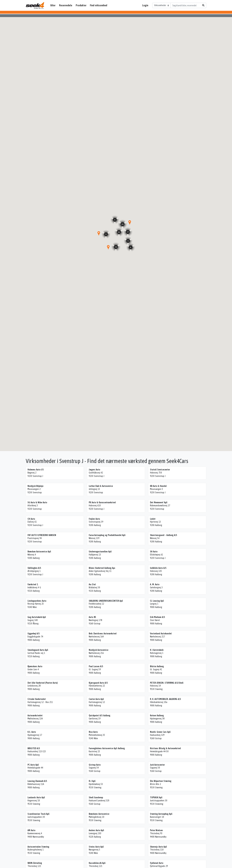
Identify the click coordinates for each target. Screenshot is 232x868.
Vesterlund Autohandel (161, 634)
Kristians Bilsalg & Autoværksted (165, 748)
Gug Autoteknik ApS (37, 617)
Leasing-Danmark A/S (37, 781)
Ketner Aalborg (157, 715)
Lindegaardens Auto (37, 601)
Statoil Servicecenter (160, 470)
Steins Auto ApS (96, 847)
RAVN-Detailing (35, 863)
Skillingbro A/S (34, 568)
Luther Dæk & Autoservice (101, 486)
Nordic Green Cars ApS (160, 732)
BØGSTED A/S (34, 748)
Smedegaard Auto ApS (38, 650)
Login (145, 5)
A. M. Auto (155, 584)
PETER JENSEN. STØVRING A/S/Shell (167, 683)
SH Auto (154, 552)
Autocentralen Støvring (38, 847)
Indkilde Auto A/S (158, 568)
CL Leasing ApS (157, 601)
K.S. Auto (32, 732)
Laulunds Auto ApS (36, 797)
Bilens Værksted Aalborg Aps (102, 568)
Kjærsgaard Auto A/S (98, 683)
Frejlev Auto (94, 519)
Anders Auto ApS (96, 830)
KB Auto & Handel (158, 486)
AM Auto (31, 830)
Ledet (153, 519)
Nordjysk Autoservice (99, 650)
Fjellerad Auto (157, 863)
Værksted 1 (33, 584)
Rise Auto (93, 732)
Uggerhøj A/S (34, 634)
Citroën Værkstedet (37, 699)
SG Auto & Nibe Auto (37, 502)
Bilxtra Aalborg (157, 666)
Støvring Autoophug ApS (161, 814)
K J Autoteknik (157, 650)
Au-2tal (92, 584)
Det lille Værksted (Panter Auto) (43, 683)
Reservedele (66, 5)
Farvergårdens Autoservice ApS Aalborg (107, 748)
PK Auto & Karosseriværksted (102, 502)
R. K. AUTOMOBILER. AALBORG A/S (165, 699)
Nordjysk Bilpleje (35, 486)
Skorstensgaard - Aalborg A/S (164, 535)
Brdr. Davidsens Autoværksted (103, 634)
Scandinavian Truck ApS (39, 814)
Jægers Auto (94, 470)
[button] (108, 247)
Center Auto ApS (96, 699)
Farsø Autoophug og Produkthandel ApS (107, 535)
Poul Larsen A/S (96, 666)
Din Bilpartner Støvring (161, 781)
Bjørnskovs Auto (35, 666)
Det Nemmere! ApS (159, 502)
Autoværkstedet (35, 715)
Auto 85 (92, 617)
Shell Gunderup (96, 797)
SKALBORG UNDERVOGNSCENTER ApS (106, 601)
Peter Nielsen (156, 830)
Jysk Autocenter (157, 765)
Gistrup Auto (95, 765)
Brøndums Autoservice (99, 814)
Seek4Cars (35, 5)
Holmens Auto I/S (36, 470)
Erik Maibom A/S (157, 617)
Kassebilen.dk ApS (97, 863)
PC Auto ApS (33, 765)
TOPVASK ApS (156, 797)
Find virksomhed (99, 5)
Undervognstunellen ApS (100, 552)
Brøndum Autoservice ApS (39, 552)
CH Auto (31, 519)
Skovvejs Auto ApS (158, 847)
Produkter (81, 5)
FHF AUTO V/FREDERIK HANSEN (42, 535)
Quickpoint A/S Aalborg (99, 715)
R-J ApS (92, 781)
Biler (53, 5)
